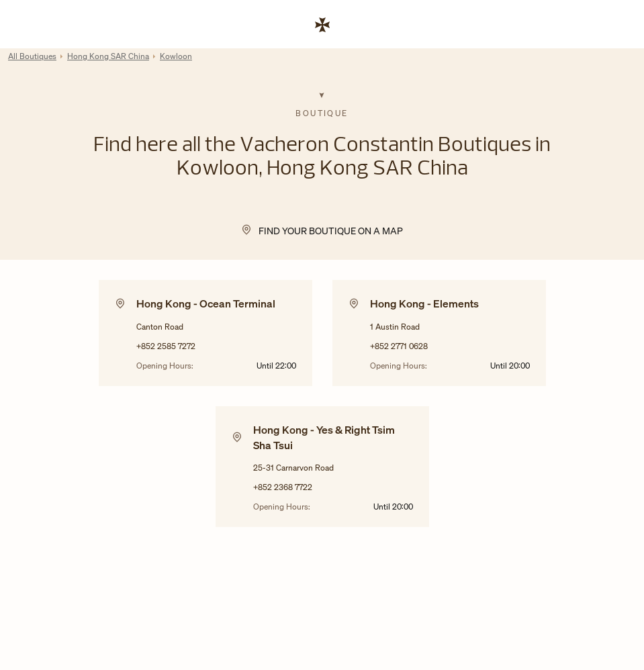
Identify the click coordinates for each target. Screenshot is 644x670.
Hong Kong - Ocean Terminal (206, 303)
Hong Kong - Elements (424, 303)
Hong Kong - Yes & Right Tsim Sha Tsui (324, 437)
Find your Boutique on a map (331, 231)
